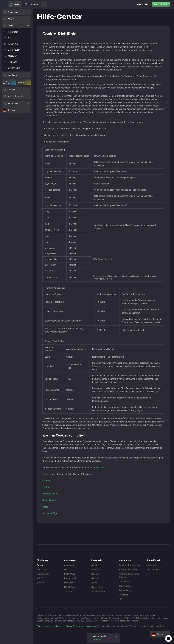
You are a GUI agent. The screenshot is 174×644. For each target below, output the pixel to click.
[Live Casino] (16, 75)
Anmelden (142, 4)
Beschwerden (125, 586)
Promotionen (43, 574)
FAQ (121, 599)
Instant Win (69, 574)
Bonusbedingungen (128, 570)
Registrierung (125, 590)
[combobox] (160, 634)
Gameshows (97, 587)
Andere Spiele (98, 591)
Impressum (151, 565)
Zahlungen (123, 595)
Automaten (69, 565)
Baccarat (95, 578)
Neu (66, 570)
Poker (94, 583)
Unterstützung (152, 570)
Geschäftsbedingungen (130, 565)
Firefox (46, 487)
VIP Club (41, 578)
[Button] (44, 4)
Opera (45, 507)
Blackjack (96, 570)
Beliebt (95, 565)
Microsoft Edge (50, 513)
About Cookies (101, 468)
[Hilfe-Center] (16, 104)
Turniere (41, 583)
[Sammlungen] (16, 68)
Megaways (69, 583)
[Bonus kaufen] (16, 50)
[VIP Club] (16, 19)
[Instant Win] (16, 44)
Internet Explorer (50, 494)
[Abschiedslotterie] (16, 96)
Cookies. (97, 640)
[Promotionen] (16, 12)
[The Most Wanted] (9, 82)
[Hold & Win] (16, 62)
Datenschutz (125, 582)
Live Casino (43, 570)
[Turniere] (16, 90)
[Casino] (16, 25)
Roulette (95, 574)
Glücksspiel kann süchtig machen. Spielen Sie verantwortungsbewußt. (67, 626)
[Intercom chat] (169, 639)
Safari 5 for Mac (50, 500)
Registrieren (161, 4)
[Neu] (16, 38)
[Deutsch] (16, 110)
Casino (40, 565)
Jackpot (68, 591)
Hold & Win (69, 587)
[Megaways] (16, 56)
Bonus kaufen (71, 578)
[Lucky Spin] (24, 82)
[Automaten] (16, 32)
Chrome (46, 481)
